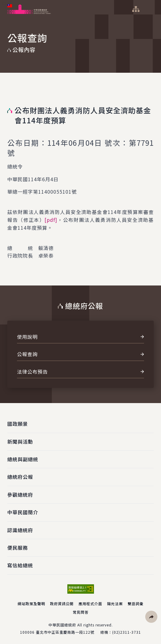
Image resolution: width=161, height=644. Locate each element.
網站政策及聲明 (31, 604)
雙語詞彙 (136, 604)
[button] (151, 617)
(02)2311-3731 (127, 632)
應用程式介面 (90, 604)
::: (4, 3)
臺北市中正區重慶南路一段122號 (65, 632)
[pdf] (51, 220)
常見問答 (81, 612)
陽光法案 (115, 604)
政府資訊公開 (62, 604)
